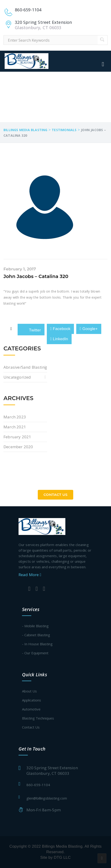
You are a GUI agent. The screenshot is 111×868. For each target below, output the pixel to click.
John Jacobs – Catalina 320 (36, 276)
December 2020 (18, 447)
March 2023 (15, 417)
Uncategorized (17, 377)
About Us (29, 691)
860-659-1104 (38, 785)
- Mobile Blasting (35, 626)
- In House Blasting (37, 644)
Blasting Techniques (38, 718)
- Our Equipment (35, 653)
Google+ (89, 329)
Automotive (31, 709)
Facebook (60, 329)
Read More (30, 575)
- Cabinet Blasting (36, 635)
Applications (32, 700)
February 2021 (17, 437)
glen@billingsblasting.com (47, 798)
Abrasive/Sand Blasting (25, 367)
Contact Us (56, 495)
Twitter (31, 329)
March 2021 (15, 427)
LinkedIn (59, 339)
